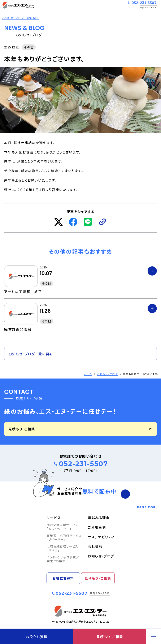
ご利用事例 (97, 527)
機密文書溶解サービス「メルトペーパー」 (63, 527)
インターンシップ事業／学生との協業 (63, 559)
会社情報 (95, 546)
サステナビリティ (101, 537)
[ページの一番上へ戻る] (146, 507)
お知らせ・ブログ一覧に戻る (20, 18)
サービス (54, 518)
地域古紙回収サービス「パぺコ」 (63, 548)
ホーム (88, 374)
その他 (29, 47)
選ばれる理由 (99, 518)
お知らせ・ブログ (107, 374)
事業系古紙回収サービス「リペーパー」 (64, 537)
